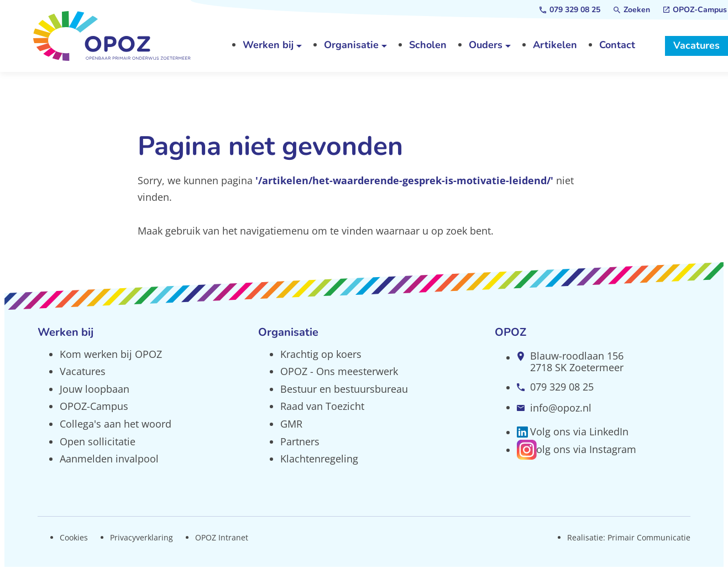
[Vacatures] (696, 46)
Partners (300, 441)
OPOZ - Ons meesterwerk (339, 371)
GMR (291, 424)
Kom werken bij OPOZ (111, 354)
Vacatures (83, 371)
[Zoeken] (632, 10)
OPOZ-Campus (94, 406)
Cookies (74, 537)
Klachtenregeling (319, 459)
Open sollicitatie (98, 441)
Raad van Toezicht (322, 406)
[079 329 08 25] (570, 10)
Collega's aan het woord (116, 424)
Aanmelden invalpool (109, 459)
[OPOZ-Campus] (695, 10)
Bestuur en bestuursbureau (344, 389)
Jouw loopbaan (95, 389)
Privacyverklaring (142, 537)
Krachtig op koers (321, 354)
